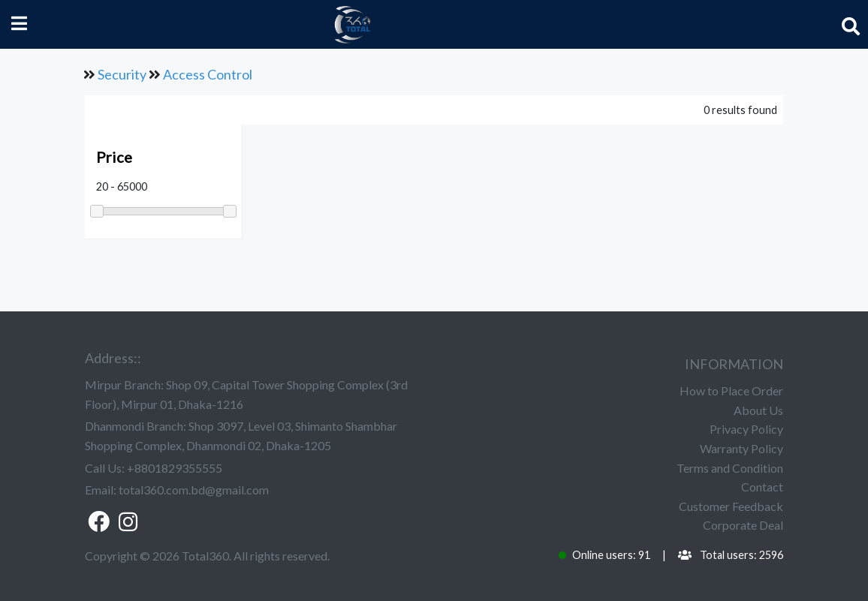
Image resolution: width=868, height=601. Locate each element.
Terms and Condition (730, 468)
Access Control (208, 74)
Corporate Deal (743, 525)
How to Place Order (731, 391)
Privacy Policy (746, 429)
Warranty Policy (741, 448)
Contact (762, 487)
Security (122, 74)
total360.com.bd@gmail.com (194, 490)
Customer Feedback (731, 506)
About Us (758, 410)
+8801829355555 (175, 468)
